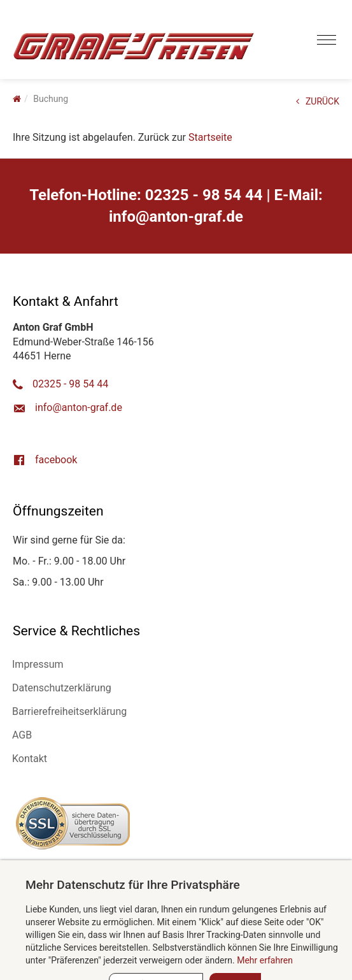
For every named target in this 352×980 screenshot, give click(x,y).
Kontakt (30, 759)
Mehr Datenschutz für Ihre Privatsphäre (133, 885)
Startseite (210, 137)
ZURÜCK (318, 101)
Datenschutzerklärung (62, 688)
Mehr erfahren (265, 960)
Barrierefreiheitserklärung (69, 711)
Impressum (38, 664)
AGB (22, 735)
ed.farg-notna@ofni (176, 217)
